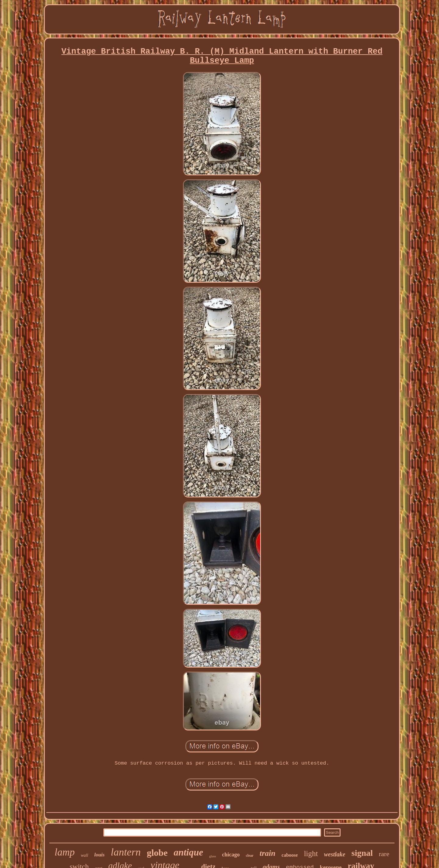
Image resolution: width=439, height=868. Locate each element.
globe (157, 853)
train (268, 853)
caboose (290, 855)
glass (212, 856)
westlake (335, 854)
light (311, 854)
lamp (65, 852)
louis (99, 855)
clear (250, 855)
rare (384, 854)
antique (188, 852)
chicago (231, 855)
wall (84, 855)
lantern (126, 852)
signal (362, 853)
